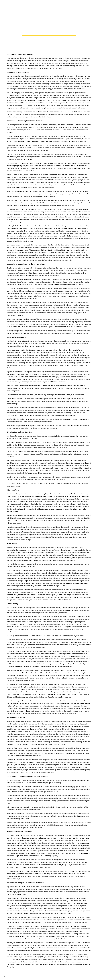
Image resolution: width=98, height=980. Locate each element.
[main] (49, 25)
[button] (3, 3)
